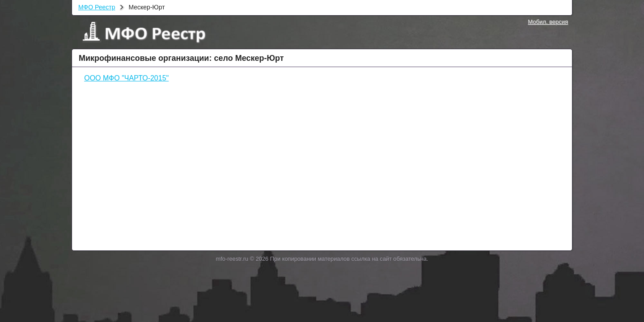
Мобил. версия (548, 22)
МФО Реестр (97, 7)
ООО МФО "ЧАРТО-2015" (126, 78)
